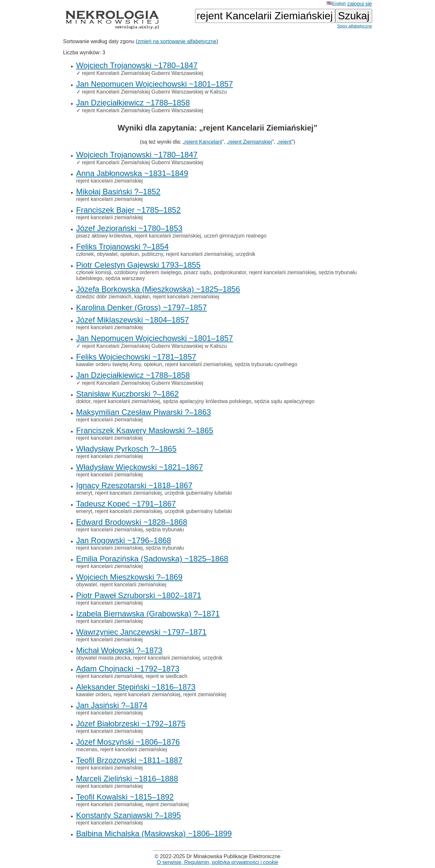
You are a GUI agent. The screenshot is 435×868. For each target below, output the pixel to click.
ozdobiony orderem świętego (148, 272)
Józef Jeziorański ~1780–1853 (129, 228)
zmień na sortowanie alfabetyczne (177, 41)
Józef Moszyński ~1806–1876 (128, 742)
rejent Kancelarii (203, 142)
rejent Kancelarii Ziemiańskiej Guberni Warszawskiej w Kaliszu (154, 92)
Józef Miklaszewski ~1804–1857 (133, 320)
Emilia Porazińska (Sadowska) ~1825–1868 (152, 559)
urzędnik (245, 254)
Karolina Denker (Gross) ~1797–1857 (142, 307)
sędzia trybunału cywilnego (266, 364)
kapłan (142, 297)
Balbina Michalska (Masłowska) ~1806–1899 (154, 833)
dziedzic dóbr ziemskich (104, 297)
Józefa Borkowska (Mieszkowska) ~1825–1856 (158, 289)
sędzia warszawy (125, 278)
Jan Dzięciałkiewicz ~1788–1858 (133, 103)
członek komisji (94, 272)
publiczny (153, 254)
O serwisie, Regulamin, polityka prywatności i (217, 862)
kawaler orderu (94, 694)
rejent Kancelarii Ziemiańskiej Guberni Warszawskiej (143, 73)
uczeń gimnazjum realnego (235, 236)
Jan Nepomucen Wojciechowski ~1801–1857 (155, 84)
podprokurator (230, 272)
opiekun (130, 254)
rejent (285, 142)
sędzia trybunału (165, 530)
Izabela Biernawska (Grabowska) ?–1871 (148, 614)
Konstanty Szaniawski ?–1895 (129, 815)
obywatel (107, 254)
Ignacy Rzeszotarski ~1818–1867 (135, 485)
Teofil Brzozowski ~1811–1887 (129, 760)
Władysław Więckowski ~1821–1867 (140, 467)
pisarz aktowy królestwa (104, 236)
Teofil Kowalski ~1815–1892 (125, 797)
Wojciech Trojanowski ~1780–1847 (137, 65)
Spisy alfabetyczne (355, 26)
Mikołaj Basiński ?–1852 (118, 192)
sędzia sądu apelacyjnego (284, 401)
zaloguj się (360, 4)
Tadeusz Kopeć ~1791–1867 (126, 504)
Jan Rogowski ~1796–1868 (124, 540)
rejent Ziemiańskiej (250, 142)
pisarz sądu (197, 272)
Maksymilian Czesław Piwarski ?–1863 (144, 412)
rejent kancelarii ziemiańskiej (110, 181)
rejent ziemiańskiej (205, 694)
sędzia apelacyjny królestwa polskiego (207, 401)
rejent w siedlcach (166, 676)
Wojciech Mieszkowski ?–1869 (129, 577)
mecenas (87, 749)
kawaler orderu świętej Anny (109, 364)
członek (85, 254)
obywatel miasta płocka (103, 658)
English (336, 3)
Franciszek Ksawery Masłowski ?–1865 (145, 430)
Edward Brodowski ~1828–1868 (132, 522)
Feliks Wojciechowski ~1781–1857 (136, 357)
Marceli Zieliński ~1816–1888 (127, 779)
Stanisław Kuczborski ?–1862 (128, 394)
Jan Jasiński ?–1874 (112, 705)
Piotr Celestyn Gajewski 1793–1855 (138, 265)
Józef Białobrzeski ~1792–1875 (131, 724)
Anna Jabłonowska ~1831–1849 (132, 173)
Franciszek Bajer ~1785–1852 (129, 210)
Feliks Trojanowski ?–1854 (123, 247)
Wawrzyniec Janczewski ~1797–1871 (142, 632)
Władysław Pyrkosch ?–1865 (127, 449)
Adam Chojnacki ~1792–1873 (128, 669)
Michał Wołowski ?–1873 (119, 650)
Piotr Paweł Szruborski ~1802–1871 (139, 595)
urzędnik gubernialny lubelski (198, 493)
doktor (83, 401)
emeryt (84, 493)
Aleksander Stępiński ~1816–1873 (136, 687)
